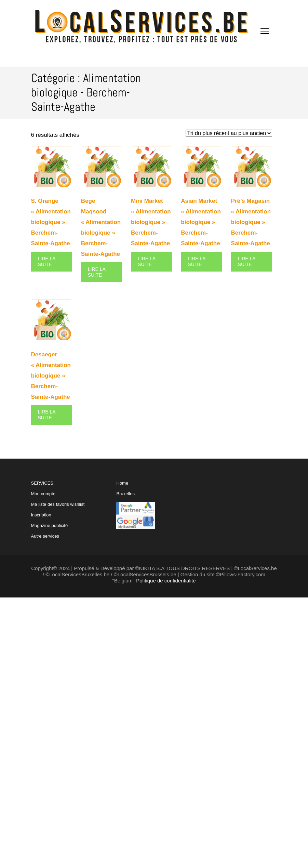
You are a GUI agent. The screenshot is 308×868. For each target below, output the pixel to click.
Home (122, 483)
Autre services (45, 536)
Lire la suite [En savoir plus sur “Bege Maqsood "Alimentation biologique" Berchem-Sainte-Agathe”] (97, 272)
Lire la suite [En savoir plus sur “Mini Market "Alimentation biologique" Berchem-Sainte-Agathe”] (147, 261)
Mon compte (43, 494)
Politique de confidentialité (166, 581)
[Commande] (229, 133)
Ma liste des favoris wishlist (58, 504)
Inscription (41, 515)
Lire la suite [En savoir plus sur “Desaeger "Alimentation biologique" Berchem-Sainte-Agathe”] (47, 415)
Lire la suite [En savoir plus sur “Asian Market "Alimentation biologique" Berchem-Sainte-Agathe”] (197, 261)
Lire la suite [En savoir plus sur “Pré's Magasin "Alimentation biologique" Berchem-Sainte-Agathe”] (247, 261)
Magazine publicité (50, 525)
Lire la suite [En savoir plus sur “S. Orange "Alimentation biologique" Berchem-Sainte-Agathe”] (47, 261)
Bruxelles (125, 494)
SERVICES (58, 510)
